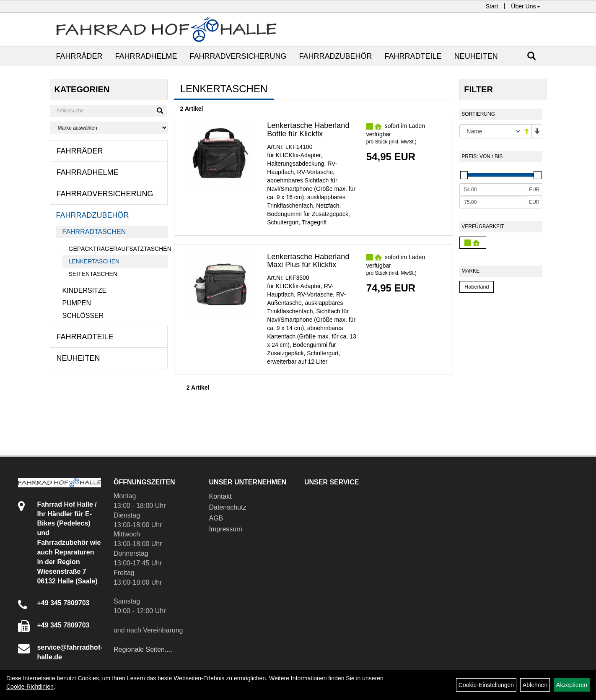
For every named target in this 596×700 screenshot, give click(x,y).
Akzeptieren (572, 685)
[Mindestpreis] (493, 190)
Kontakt (220, 496)
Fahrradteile (413, 56)
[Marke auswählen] (109, 128)
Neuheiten (476, 56)
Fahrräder (79, 56)
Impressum (225, 529)
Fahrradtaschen (94, 232)
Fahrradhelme (146, 56)
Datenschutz (227, 507)
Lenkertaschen (94, 261)
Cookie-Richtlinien (30, 687)
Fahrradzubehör (336, 56)
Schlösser (83, 316)
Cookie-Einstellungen (486, 685)
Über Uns (525, 6)
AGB (216, 518)
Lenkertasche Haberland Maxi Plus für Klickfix (308, 261)
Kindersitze (85, 290)
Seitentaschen (93, 274)
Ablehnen (535, 685)
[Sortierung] (490, 131)
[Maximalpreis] (493, 202)
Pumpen (77, 303)
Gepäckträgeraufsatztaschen (118, 249)
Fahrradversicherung (238, 56)
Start (492, 6)
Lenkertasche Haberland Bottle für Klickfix (308, 130)
